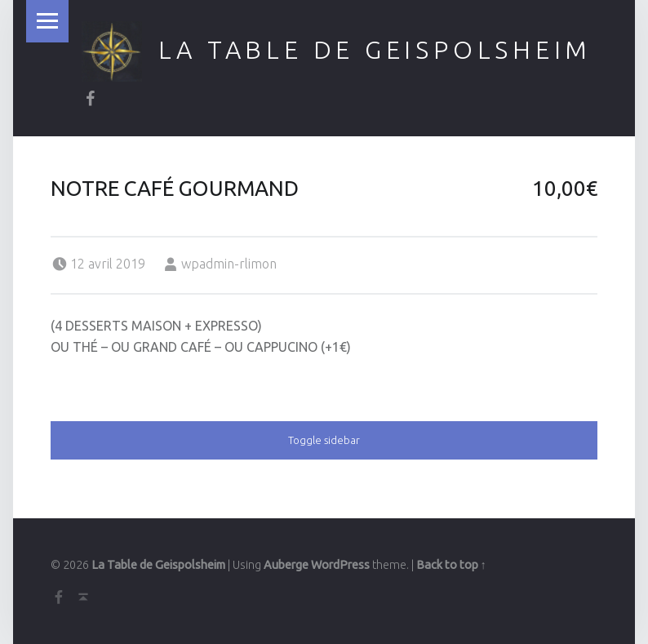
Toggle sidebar (324, 440)
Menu (47, 21)
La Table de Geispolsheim (375, 50)
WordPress (340, 565)
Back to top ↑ (451, 565)
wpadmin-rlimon (229, 264)
